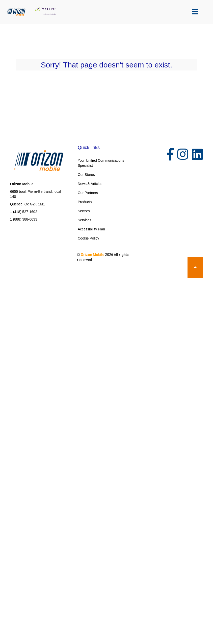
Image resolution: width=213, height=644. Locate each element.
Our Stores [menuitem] (86, 175)
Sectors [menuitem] (84, 211)
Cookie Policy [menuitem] (88, 238)
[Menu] (195, 12)
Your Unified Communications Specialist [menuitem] (101, 163)
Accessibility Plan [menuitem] (91, 229)
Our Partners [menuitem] (88, 193)
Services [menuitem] (85, 220)
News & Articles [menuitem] (90, 184)
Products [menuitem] (85, 202)
